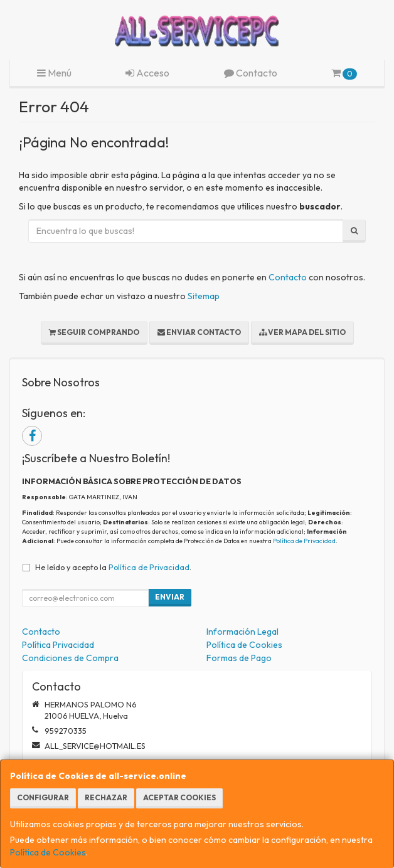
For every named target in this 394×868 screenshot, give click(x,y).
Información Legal (242, 632)
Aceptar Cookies (179, 797)
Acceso (147, 73)
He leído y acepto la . (113, 567)
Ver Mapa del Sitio (302, 332)
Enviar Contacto (199, 332)
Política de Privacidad (304, 541)
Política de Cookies (48, 852)
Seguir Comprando (94, 332)
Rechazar (106, 797)
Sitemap (204, 296)
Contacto (251, 73)
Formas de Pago (239, 658)
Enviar (170, 597)
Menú (54, 73)
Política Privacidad (58, 645)
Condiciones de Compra (70, 658)
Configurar (43, 797)
